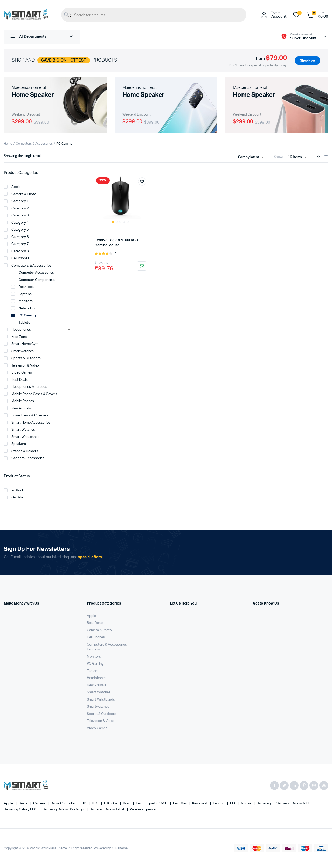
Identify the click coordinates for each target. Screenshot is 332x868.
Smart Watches (19, 430)
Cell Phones (17, 258)
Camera (40, 803)
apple (9, 803)
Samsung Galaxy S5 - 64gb (64, 809)
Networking (24, 308)
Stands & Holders (21, 451)
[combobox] (251, 157)
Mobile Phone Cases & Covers (30, 394)
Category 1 (16, 201)
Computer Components (33, 280)
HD (84, 803)
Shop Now (307, 60)
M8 (233, 803)
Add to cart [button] (142, 266)
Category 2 (16, 208)
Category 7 (16, 244)
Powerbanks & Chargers (26, 415)
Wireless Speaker (143, 809)
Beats (23, 803)
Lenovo (219, 803)
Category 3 (16, 215)
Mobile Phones (19, 401)
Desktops (22, 287)
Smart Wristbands (22, 437)
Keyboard (200, 803)
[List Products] (326, 157)
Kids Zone (15, 337)
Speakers (15, 444)
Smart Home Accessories (27, 422)
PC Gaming (23, 315)
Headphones (17, 330)
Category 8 (16, 251)
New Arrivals (17, 408)
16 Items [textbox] (295, 157)
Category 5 (16, 230)
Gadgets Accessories (24, 458)
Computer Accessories (33, 273)
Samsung (264, 803)
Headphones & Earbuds (26, 387)
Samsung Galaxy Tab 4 (107, 809)
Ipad (140, 803)
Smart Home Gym (21, 344)
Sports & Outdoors (22, 358)
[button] (142, 181)
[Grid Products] (319, 157)
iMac (127, 803)
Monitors (22, 301)
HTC (95, 803)
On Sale (13, 497)
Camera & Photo (20, 194)
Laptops (21, 294)
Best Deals (16, 379)
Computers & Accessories (34, 144)
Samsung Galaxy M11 (293, 803)
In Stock (14, 490)
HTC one (111, 803)
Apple (12, 187)
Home (8, 144)
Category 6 (16, 237)
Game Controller (64, 803)
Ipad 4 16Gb (158, 803)
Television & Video (21, 365)
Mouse (246, 803)
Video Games (18, 372)
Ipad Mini (180, 803)
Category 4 (16, 222)
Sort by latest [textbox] (249, 157)
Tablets (21, 322)
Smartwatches (19, 351)
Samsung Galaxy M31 (21, 809)
